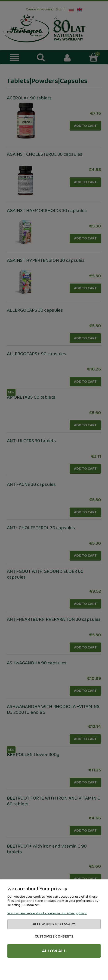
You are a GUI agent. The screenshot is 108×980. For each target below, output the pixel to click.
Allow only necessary (54, 924)
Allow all (54, 951)
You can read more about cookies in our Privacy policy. (47, 913)
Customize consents (54, 937)
